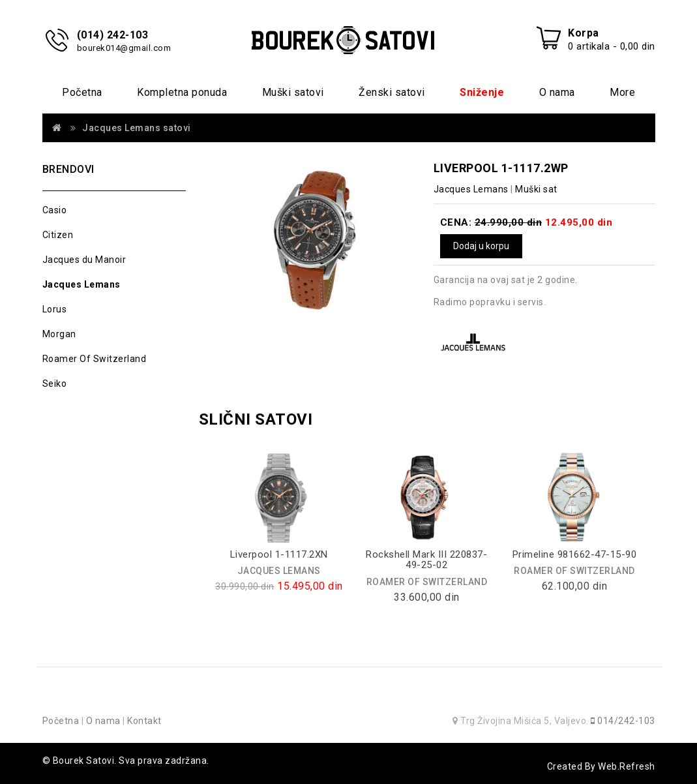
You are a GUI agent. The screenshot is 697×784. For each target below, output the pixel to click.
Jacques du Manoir (84, 260)
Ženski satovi (392, 92)
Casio (55, 210)
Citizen (58, 235)
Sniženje (482, 92)
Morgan (59, 334)
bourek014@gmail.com (124, 48)
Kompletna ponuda (182, 92)
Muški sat (536, 189)
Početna (82, 92)
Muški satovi (293, 92)
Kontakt (144, 721)
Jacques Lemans (82, 284)
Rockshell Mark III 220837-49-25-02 (426, 560)
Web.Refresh (627, 766)
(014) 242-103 (113, 35)
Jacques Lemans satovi (137, 128)
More (622, 92)
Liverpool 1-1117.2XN (279, 554)
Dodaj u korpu (481, 246)
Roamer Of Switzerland (95, 359)
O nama (557, 92)
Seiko (55, 384)
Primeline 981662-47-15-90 (575, 554)
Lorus (55, 309)
